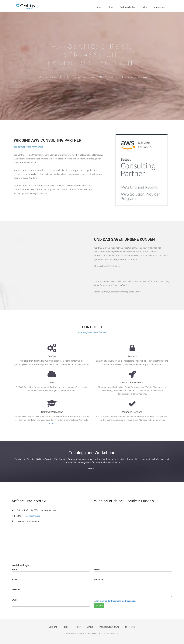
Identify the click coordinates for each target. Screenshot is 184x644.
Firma (15, 569)
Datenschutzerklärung (109, 627)
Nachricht (99, 579)
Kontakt (90, 627)
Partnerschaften (128, 7)
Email (14, 600)
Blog (111, 7)
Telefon (98, 569)
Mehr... (52, 423)
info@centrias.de (33, 516)
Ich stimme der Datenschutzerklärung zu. (116, 601)
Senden (99, 605)
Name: (15, 579)
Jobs (145, 7)
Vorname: (16, 590)
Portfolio (67, 627)
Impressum (159, 7)
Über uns (53, 627)
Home (99, 7)
